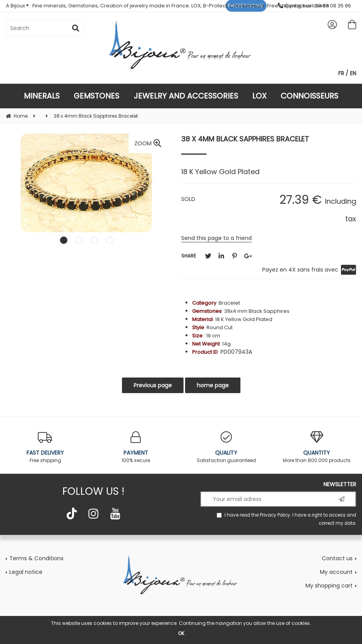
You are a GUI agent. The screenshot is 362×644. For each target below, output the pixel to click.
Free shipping (45, 447)
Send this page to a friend (216, 238)
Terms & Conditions (36, 558)
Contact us (337, 558)
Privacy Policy (275, 515)
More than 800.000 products (317, 447)
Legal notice (26, 572)
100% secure (136, 447)
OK (181, 633)
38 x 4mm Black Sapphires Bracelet (245, 139)
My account (336, 572)
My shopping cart (329, 586)
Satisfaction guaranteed (226, 447)
